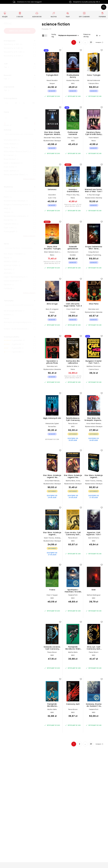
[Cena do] (29, 118)
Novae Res (52, 427)
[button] (20, 41)
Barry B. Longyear (52, 310)
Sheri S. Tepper (73, 138)
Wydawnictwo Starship (94, 198)
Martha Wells (70, 481)
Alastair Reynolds (73, 81)
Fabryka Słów (94, 84)
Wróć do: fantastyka (20, 31)
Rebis (94, 141)
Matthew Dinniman (94, 367)
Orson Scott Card (73, 310)
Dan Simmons (94, 538)
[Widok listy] (46, 35)
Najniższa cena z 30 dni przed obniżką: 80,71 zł (52, 263)
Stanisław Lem (73, 252)
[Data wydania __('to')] (29, 103)
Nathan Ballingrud (94, 596)
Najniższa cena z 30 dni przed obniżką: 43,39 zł (73, 206)
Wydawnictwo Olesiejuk (52, 141)
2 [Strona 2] (78, 43)
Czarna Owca (94, 370)
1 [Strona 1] (72, 43)
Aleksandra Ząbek (52, 424)
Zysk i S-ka (52, 198)
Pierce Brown (73, 424)
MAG (73, 84)
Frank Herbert (94, 138)
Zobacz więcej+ (29, 179)
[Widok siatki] (43, 35)
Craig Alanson (94, 252)
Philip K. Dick (71, 195)
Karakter (73, 255)
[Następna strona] (98, 43)
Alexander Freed (50, 138)
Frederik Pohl (73, 596)
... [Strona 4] (83, 43)
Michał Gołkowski (94, 81)
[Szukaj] (104, 7)
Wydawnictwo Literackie (94, 313)
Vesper (52, 84)
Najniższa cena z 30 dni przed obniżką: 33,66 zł (73, 377)
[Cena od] (10, 118)
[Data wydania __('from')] (11, 103)
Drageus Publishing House (94, 256)
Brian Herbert (49, 252)
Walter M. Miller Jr (73, 367)
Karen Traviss (91, 481)
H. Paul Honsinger (94, 195)
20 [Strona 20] (89, 43)
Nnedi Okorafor (52, 81)
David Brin (52, 195)
